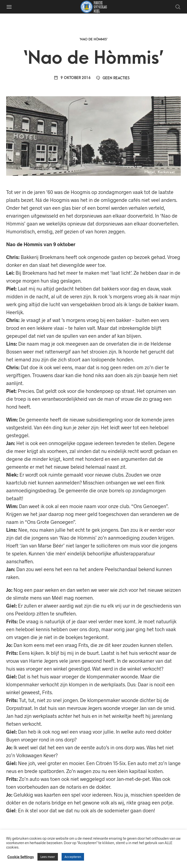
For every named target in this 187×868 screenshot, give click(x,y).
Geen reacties (113, 78)
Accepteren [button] (73, 857)
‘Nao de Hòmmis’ (94, 39)
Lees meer (48, 857)
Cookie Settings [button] (21, 857)
